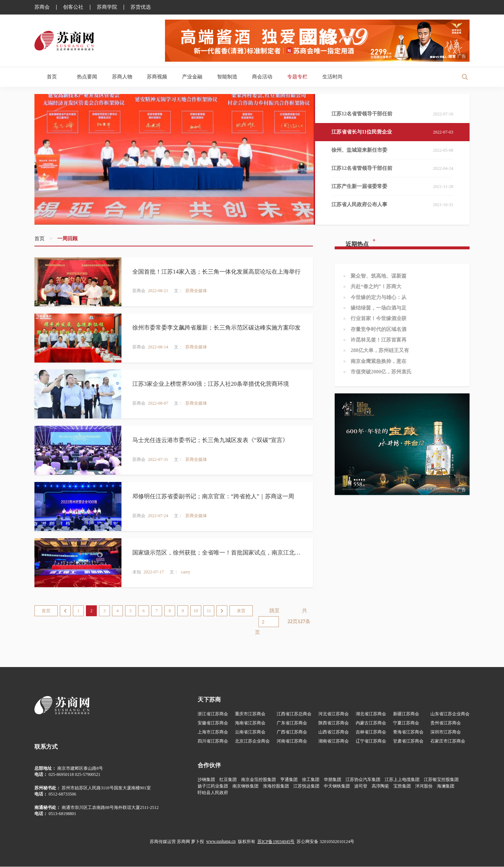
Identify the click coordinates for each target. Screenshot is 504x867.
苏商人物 (122, 77)
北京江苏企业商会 (252, 741)
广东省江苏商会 (292, 723)
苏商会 (42, 7)
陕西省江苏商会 (334, 723)
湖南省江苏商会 (334, 741)
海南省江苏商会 (250, 723)
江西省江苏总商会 (294, 714)
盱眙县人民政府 (213, 793)
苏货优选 (141, 7)
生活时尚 (332, 77)
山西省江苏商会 (334, 732)
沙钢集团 (206, 780)
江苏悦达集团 (306, 786)
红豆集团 (228, 780)
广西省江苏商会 (292, 732)
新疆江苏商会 (406, 714)
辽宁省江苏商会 (371, 741)
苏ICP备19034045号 (276, 842)
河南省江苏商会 (292, 741)
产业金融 (192, 77)
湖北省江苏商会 (371, 714)
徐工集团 (311, 780)
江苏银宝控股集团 (441, 780)
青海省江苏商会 (408, 732)
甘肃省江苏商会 (408, 741)
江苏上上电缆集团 (402, 780)
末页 (241, 611)
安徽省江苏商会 (213, 723)
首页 (52, 77)
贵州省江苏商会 (446, 723)
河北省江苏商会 (334, 714)
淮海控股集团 (276, 786)
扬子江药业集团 (213, 786)
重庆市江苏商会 (250, 714)
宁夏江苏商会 (406, 723)
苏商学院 (107, 7)
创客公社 (73, 7)
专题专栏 (297, 77)
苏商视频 (157, 77)
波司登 (361, 786)
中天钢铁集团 (337, 786)
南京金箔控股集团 (259, 780)
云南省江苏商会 (250, 732)
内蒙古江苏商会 (371, 723)
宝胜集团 (402, 786)
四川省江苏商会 (213, 741)
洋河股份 (424, 786)
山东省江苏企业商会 (450, 714)
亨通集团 (289, 780)
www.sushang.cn (221, 842)
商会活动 (262, 77)
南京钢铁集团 (245, 786)
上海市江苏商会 (213, 732)
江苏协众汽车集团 (363, 780)
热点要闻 (87, 77)
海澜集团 (446, 786)
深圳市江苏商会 (446, 732)
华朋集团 (332, 780)
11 (209, 611)
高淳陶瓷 (380, 786)
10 (196, 611)
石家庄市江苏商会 (448, 741)
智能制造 (227, 77)
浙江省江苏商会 (213, 714)
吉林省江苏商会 (371, 732)
